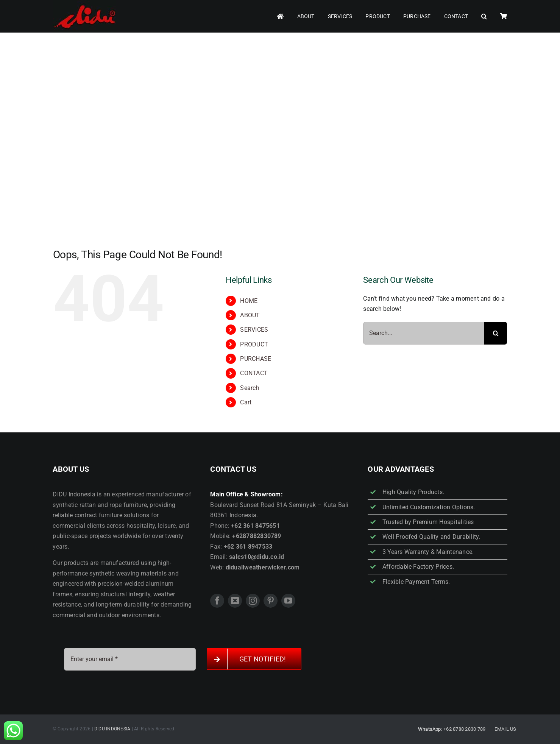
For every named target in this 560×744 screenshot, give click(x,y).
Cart (246, 402)
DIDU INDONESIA (112, 729)
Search (250, 388)
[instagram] (253, 601)
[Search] (496, 333)
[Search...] (424, 333)
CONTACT (254, 373)
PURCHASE (256, 359)
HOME (249, 301)
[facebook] (217, 601)
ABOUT (250, 315)
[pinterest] (271, 601)
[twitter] (235, 601)
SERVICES (254, 330)
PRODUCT (254, 344)
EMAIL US (505, 729)
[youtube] (288, 601)
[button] (484, 16)
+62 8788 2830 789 (464, 729)
